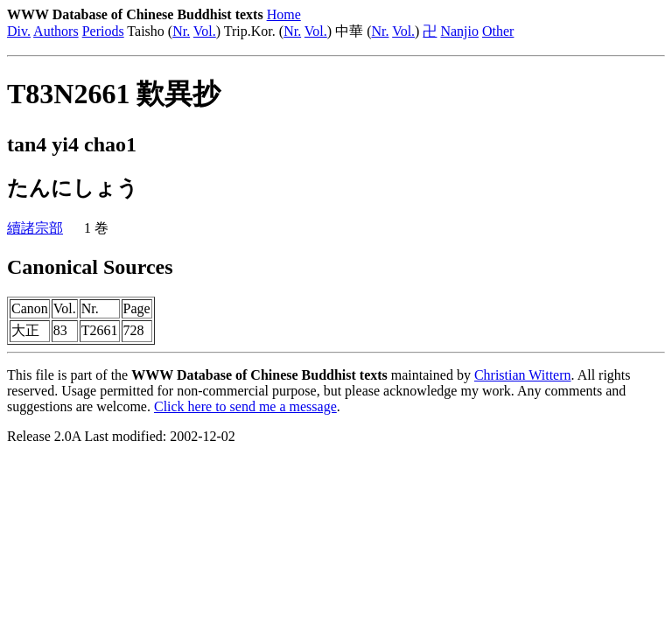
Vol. (205, 31)
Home (284, 14)
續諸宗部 (35, 228)
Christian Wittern (523, 375)
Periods (103, 31)
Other (498, 31)
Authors (56, 31)
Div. (19, 31)
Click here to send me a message (245, 406)
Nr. (181, 31)
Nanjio (459, 31)
